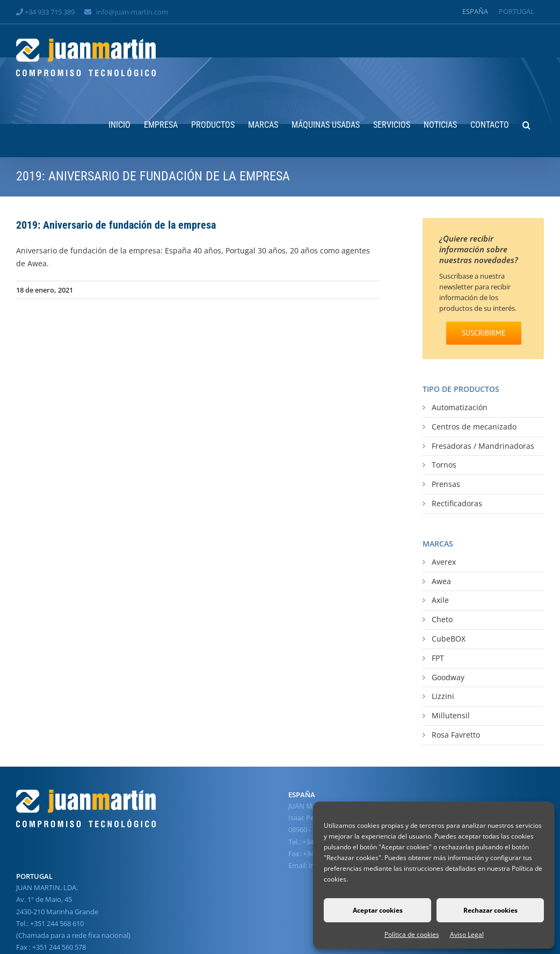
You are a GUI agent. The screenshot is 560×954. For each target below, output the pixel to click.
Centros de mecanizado (474, 427)
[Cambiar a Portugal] (517, 12)
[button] (526, 124)
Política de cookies (412, 934)
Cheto (442, 619)
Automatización (460, 407)
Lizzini (443, 696)
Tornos (444, 465)
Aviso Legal (467, 934)
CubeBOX (449, 639)
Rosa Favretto (456, 735)
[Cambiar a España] (475, 12)
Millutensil (451, 715)
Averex (444, 562)
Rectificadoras (457, 503)
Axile (440, 600)
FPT (438, 658)
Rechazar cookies (490, 910)
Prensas (446, 484)
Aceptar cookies (378, 910)
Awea (441, 581)
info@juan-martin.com (132, 12)
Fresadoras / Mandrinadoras (483, 446)
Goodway (448, 677)
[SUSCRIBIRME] (484, 333)
